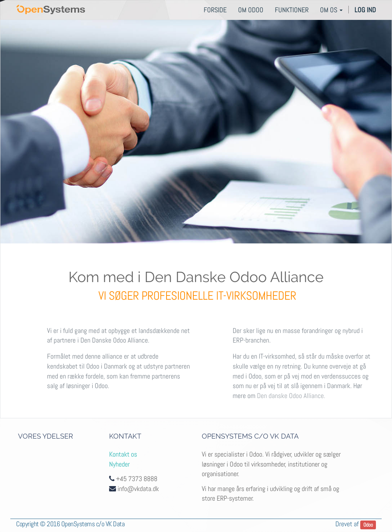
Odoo (368, 525)
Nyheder (119, 464)
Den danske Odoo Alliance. (291, 396)
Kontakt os (123, 454)
